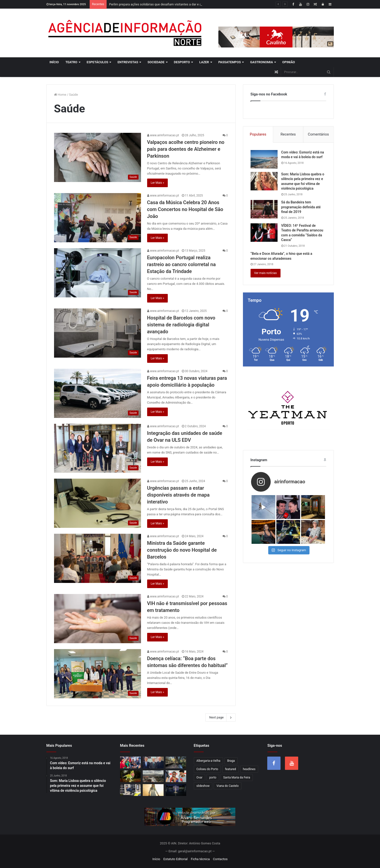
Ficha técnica (200, 859)
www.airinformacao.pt (163, 135)
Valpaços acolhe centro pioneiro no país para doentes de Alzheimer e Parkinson (186, 149)
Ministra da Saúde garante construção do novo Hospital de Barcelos (182, 550)
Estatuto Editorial (176, 859)
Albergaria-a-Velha (209, 761)
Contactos (220, 859)
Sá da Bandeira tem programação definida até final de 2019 (301, 207)
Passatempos (230, 62)
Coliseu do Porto (207, 769)
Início (54, 62)
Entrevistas (128, 62)
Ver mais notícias (266, 273)
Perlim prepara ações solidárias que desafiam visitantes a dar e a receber (161, 4)
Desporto (182, 62)
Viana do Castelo (227, 786)
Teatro (71, 62)
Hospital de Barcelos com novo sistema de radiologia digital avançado (181, 325)
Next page (220, 717)
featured (231, 769)
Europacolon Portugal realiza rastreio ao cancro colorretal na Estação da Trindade (182, 264)
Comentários (318, 134)
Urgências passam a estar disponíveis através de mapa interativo (178, 495)
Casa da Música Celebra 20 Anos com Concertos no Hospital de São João (185, 209)
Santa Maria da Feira (237, 777)
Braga (231, 761)
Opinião (289, 62)
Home (60, 95)
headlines (249, 769)
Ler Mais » (158, 183)
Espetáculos (98, 62)
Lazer (204, 62)
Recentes (288, 134)
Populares (258, 134)
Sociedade (156, 62)
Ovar (200, 777)
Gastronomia (261, 62)
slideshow (203, 786)
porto (213, 777)
